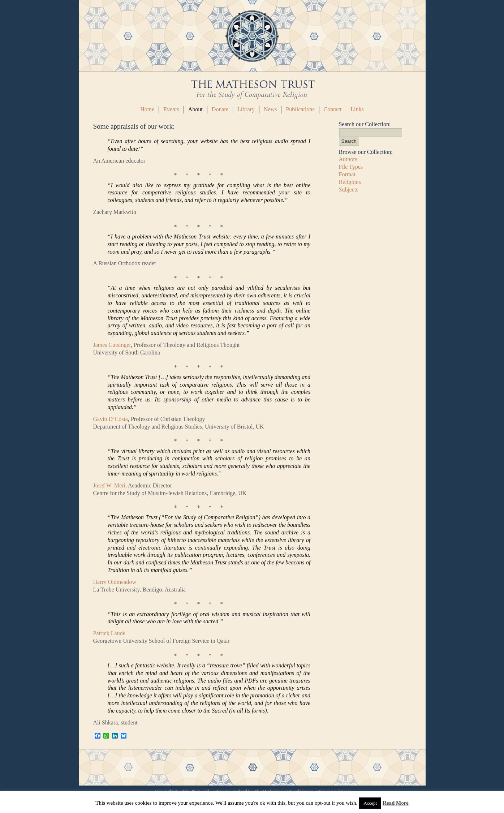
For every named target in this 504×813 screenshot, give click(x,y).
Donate (220, 109)
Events (171, 109)
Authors (348, 159)
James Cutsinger (112, 345)
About (195, 109)
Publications (300, 109)
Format (347, 174)
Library (246, 109)
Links (357, 109)
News (270, 109)
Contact (333, 109)
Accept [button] (370, 803)
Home (147, 109)
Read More (396, 803)
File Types (351, 167)
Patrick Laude (109, 633)
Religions (350, 182)
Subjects (349, 190)
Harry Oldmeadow (115, 582)
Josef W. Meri (109, 485)
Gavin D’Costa (111, 419)
